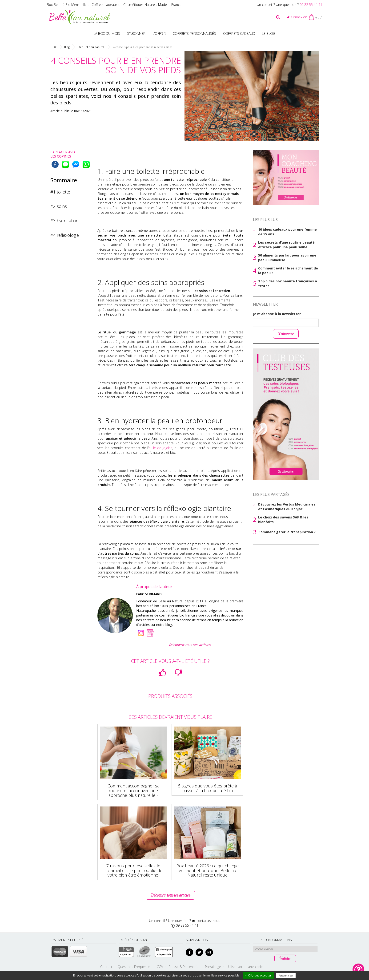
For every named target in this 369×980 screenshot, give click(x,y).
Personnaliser (286, 976)
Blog (67, 47)
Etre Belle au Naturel (91, 47)
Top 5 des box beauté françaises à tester (288, 283)
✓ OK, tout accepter (258, 975)
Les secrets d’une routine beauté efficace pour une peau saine (286, 245)
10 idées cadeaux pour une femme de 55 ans (287, 232)
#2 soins (59, 206)
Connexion (297, 17)
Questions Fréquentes (134, 967)
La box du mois (107, 33)
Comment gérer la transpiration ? (287, 532)
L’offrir (159, 33)
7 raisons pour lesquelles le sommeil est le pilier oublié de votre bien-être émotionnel (133, 870)
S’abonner (136, 33)
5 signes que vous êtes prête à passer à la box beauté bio (208, 788)
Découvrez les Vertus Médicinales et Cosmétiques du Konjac (287, 507)
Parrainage (213, 967)
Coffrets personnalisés (194, 33)
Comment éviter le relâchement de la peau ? (288, 271)
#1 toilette (60, 192)
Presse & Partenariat (184, 967)
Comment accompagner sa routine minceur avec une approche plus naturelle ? (133, 790)
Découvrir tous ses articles (190, 645)
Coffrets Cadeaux (239, 33)
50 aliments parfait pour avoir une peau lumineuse (287, 258)
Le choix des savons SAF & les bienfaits (283, 520)
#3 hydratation (64, 221)
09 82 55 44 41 (311, 5)
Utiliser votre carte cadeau (246, 967)
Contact (106, 967)
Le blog (269, 33)
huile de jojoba (160, 448)
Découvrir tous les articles (170, 895)
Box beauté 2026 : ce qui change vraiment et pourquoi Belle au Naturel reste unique (207, 870)
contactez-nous (208, 921)
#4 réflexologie (65, 235)
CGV (160, 967)
